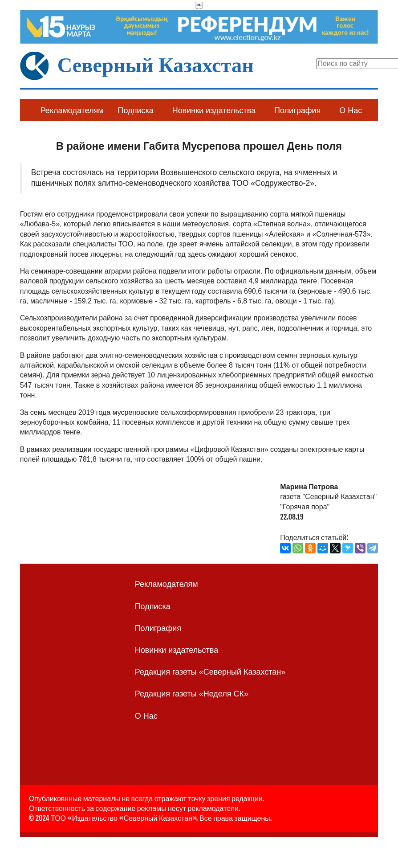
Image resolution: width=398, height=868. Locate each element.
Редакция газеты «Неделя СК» (192, 694)
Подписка (136, 111)
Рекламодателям (72, 111)
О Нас (351, 111)
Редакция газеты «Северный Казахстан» (210, 672)
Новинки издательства (214, 111)
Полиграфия (297, 111)
